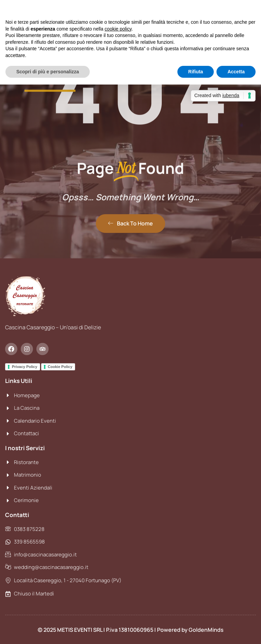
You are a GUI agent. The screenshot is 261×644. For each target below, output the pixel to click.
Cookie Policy (60, 367)
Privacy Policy (25, 367)
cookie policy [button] (118, 29)
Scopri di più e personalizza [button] (48, 72)
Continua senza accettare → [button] (224, 9)
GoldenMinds (206, 630)
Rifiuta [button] (196, 72)
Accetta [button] (236, 72)
